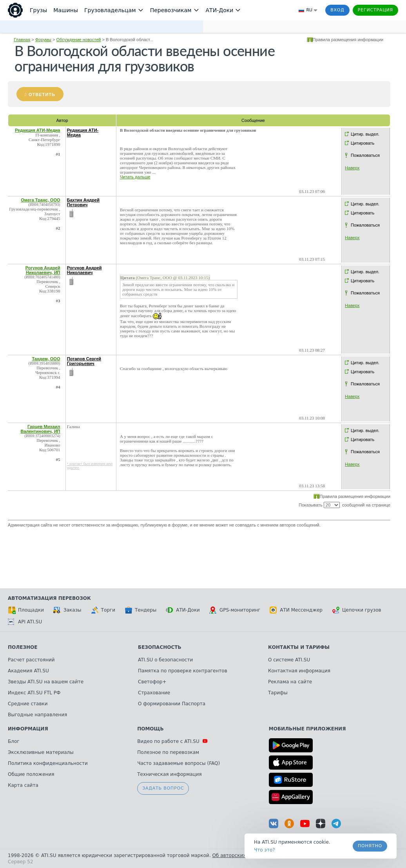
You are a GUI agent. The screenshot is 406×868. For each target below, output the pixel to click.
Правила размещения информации (348, 40)
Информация (28, 729)
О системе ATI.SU (289, 660)
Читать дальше (135, 177)
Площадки (26, 610)
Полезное (23, 647)
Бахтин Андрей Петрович (83, 202)
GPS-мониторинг (235, 610)
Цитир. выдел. (365, 134)
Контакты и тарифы (299, 647)
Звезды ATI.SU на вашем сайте (46, 682)
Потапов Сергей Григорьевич (84, 361)
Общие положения (31, 774)
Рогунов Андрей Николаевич (84, 270)
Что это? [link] (265, 850)
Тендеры (140, 610)
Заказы (67, 610)
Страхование (154, 693)
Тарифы (278, 693)
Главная (22, 40)
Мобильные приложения (307, 729)
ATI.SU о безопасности (165, 660)
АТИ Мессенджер (296, 610)
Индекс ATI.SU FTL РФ (34, 693)
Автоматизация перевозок (49, 598)
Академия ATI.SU (28, 671)
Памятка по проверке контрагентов (183, 671)
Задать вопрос (163, 788)
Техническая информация (169, 774)
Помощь (150, 729)
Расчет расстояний (31, 660)
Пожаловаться (365, 155)
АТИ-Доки (183, 610)
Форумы (43, 40)
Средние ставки (28, 704)
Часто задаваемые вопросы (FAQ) (179, 763)
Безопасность (160, 647)
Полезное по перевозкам (168, 752)
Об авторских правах (239, 855)
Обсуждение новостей (79, 40)
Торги (103, 610)
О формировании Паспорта (172, 704)
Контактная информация (299, 671)
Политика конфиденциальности (48, 763)
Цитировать (362, 143)
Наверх (352, 168)
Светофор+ (152, 682)
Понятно (370, 846)
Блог (14, 741)
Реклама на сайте (290, 682)
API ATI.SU (25, 622)
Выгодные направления (37, 715)
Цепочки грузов (357, 610)
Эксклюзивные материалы (41, 752)
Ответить (42, 94)
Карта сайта (23, 785)
